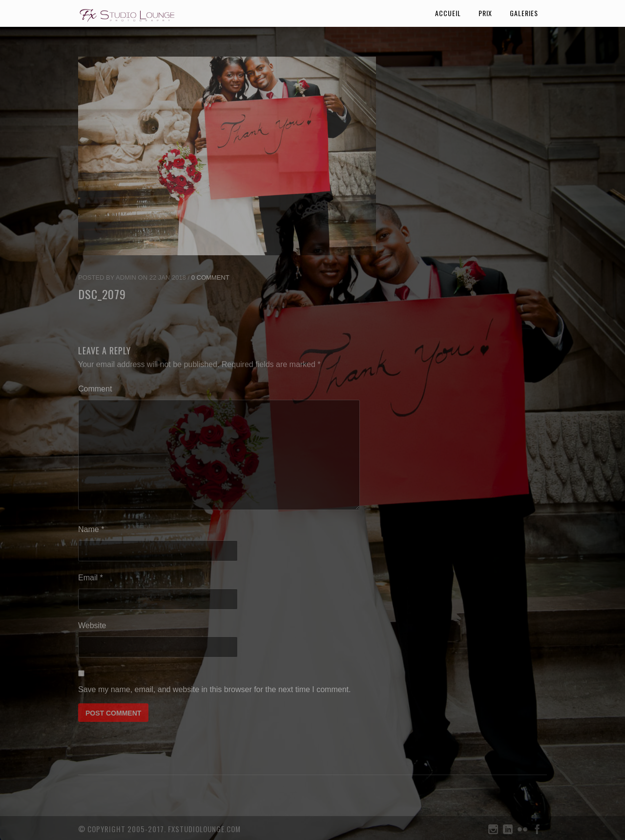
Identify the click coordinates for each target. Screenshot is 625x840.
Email (91, 578)
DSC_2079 (102, 294)
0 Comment (210, 277)
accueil (448, 13)
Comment (95, 389)
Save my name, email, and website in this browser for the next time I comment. (214, 689)
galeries (524, 13)
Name (91, 529)
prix (485, 13)
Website (92, 625)
